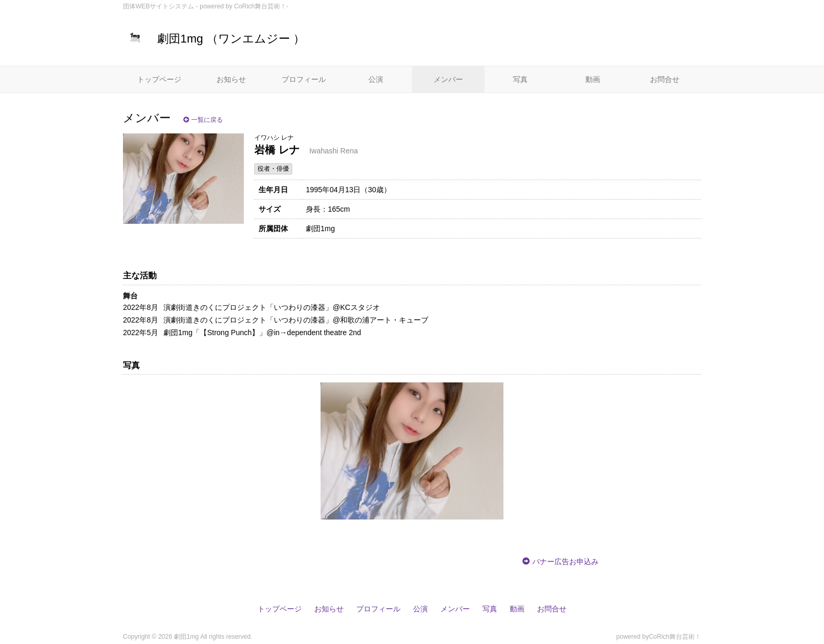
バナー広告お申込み (565, 562)
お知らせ (231, 79)
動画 (593, 79)
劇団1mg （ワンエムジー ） (214, 39)
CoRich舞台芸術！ (675, 637)
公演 (376, 79)
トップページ (159, 79)
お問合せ (665, 79)
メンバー (448, 79)
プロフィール (304, 79)
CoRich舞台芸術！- (261, 6)
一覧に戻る (203, 120)
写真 (520, 79)
